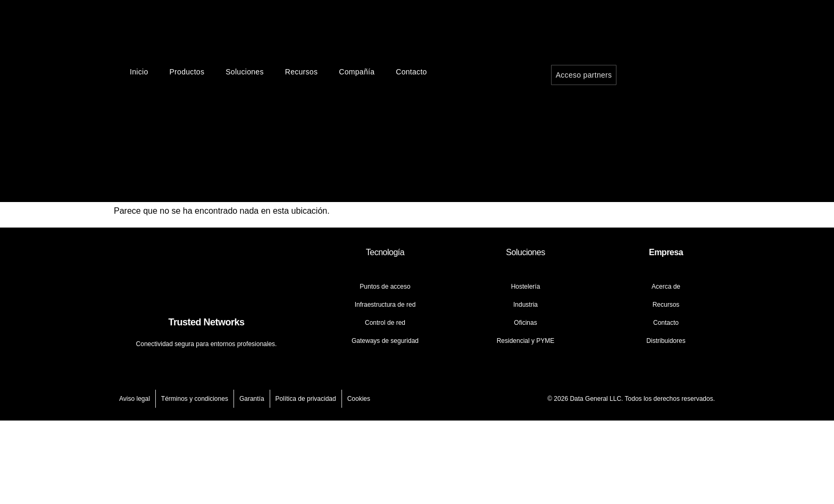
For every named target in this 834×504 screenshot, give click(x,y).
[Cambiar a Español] (671, 158)
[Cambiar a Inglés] (671, 99)
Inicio (139, 72)
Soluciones (245, 72)
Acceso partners (584, 75)
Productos (187, 72)
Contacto (411, 72)
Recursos (302, 72)
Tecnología (385, 252)
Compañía (357, 72)
